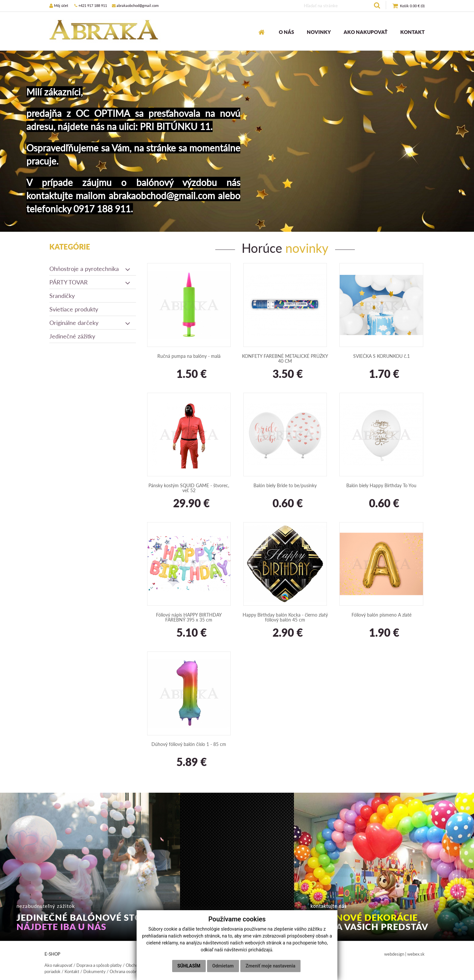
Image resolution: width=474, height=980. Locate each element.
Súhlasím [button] (189, 966)
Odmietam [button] (223, 966)
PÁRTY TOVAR (90, 282)
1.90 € (382, 633)
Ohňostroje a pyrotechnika (90, 269)
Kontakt (72, 971)
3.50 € (285, 374)
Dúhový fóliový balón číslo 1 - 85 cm (189, 744)
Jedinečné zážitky (72, 336)
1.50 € (189, 374)
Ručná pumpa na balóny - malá (189, 356)
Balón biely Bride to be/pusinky (285, 485)
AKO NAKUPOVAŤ (366, 32)
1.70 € (382, 374)
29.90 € (189, 504)
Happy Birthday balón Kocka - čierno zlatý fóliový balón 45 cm (285, 617)
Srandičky (62, 296)
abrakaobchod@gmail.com (135, 5)
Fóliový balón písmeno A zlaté (382, 615)
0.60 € (285, 504)
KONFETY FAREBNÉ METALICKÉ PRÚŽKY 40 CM (285, 358)
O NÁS (286, 32)
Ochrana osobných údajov (133, 971)
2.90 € (285, 633)
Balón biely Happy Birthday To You (381, 485)
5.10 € (189, 633)
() (408, 6)
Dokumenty (94, 971)
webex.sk (416, 954)
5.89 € (189, 762)
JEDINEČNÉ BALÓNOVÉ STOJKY (88, 922)
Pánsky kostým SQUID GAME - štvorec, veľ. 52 (189, 488)
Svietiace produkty (74, 309)
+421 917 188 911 (91, 5)
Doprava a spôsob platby (99, 965)
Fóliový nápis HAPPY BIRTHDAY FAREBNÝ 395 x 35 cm (189, 617)
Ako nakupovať (58, 965)
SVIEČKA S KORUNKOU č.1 (382, 356)
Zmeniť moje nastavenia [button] (270, 966)
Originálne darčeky (90, 323)
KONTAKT (412, 32)
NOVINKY (319, 32)
